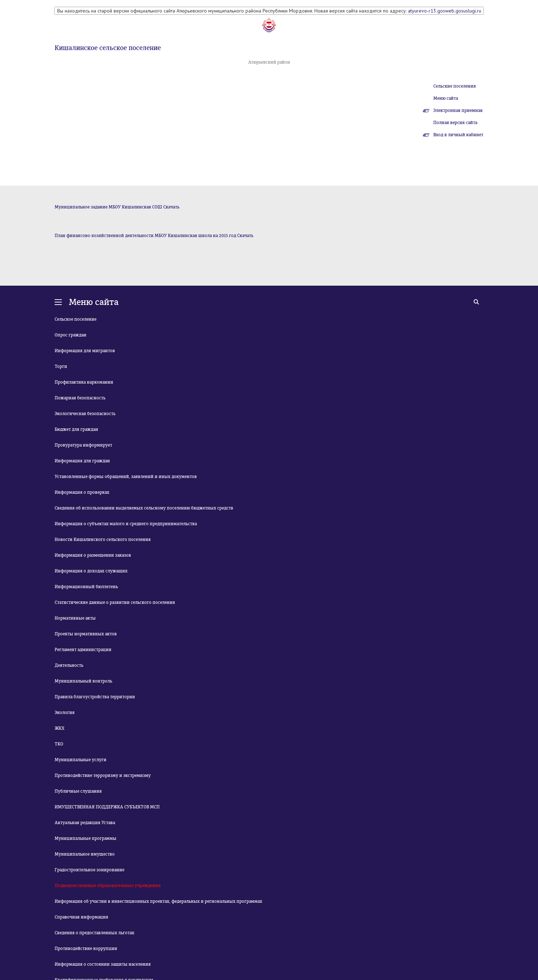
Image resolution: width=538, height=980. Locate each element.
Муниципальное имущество (85, 854)
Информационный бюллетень (86, 587)
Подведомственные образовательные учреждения (108, 886)
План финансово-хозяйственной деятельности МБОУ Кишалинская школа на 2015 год (145, 236)
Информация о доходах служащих (91, 571)
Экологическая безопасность (85, 414)
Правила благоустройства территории (95, 697)
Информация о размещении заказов (93, 555)
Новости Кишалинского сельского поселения (103, 540)
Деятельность (69, 665)
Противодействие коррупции (86, 949)
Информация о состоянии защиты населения (103, 964)
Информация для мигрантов (85, 351)
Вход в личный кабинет (458, 135)
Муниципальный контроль (83, 681)
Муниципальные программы (86, 838)
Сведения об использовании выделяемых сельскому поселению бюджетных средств (144, 508)
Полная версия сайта (455, 123)
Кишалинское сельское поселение (108, 48)
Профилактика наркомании (84, 382)
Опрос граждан (71, 335)
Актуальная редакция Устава (85, 823)
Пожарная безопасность (80, 398)
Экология (65, 713)
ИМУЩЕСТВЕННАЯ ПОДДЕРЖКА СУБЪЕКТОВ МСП (107, 807)
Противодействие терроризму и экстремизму (103, 775)
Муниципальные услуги (81, 760)
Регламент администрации (83, 650)
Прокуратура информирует (83, 445)
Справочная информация (81, 917)
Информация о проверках (82, 492)
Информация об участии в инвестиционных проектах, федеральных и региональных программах (158, 901)
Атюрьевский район (269, 62)
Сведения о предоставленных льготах (94, 933)
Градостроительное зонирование (89, 870)
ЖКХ (59, 728)
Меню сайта (446, 98)
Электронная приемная (458, 110)
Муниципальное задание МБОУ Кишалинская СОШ (108, 207)
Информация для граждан (82, 461)
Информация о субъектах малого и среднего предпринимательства (126, 524)
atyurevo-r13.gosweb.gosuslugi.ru (445, 11)
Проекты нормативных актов (86, 634)
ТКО (59, 744)
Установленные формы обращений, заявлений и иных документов (126, 477)
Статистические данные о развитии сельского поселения (115, 602)
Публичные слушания (78, 791)
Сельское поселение (76, 319)
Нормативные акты (75, 618)
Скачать (171, 207)
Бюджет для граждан (76, 429)
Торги (61, 366)
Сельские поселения (455, 86)
